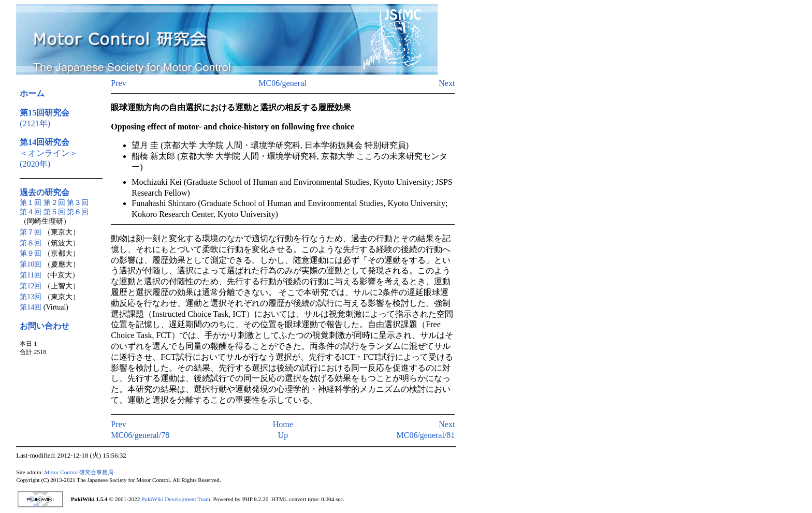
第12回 (31, 286)
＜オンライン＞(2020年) (49, 153)
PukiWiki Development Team (176, 499)
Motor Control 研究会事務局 (79, 472)
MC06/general (282, 83)
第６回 (78, 212)
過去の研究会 (45, 192)
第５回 (54, 212)
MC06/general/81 (425, 435)
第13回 (31, 297)
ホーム (32, 93)
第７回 (31, 232)
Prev (118, 83)
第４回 (31, 212)
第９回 (31, 253)
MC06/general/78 (140, 435)
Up (283, 435)
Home (283, 424)
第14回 (31, 307)
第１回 (31, 203)
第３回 (78, 203)
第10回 (31, 264)
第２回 (54, 203)
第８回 (31, 243)
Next (447, 83)
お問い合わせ (45, 326)
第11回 (30, 275)
